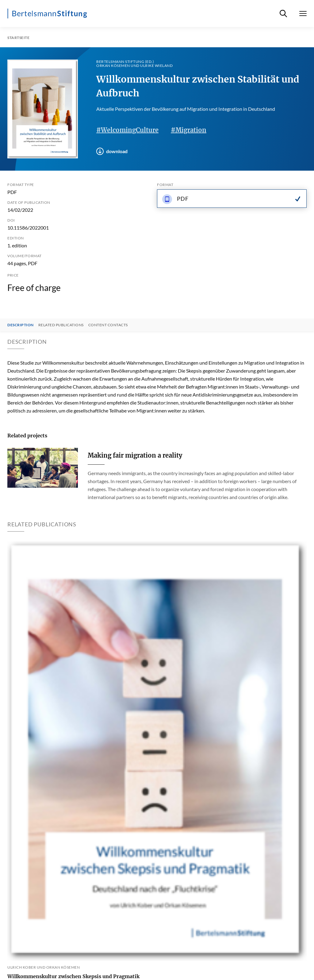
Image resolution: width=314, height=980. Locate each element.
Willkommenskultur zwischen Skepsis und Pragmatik (73, 976)
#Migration (189, 130)
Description (21, 325)
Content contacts (108, 325)
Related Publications (61, 325)
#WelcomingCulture (127, 130)
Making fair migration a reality (135, 455)
